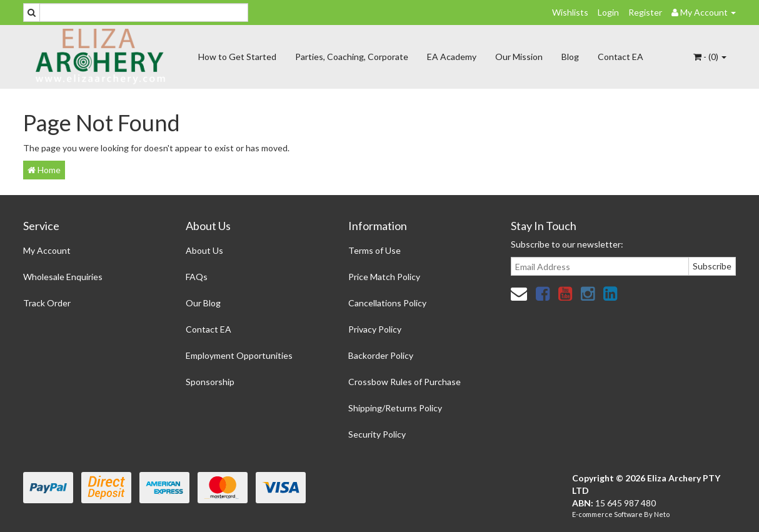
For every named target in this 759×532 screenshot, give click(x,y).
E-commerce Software (607, 514)
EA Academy (452, 57)
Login (608, 12)
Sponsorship (210, 382)
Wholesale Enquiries (63, 277)
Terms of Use (374, 250)
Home (44, 170)
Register (645, 12)
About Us (204, 250)
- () (710, 57)
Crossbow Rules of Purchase (405, 382)
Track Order (47, 303)
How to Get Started (237, 57)
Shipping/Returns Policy (395, 408)
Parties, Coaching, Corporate (352, 57)
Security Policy (377, 434)
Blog (570, 57)
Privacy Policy (375, 329)
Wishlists (570, 12)
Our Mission (519, 57)
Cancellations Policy (387, 303)
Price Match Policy (384, 277)
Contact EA (621, 57)
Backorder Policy (381, 355)
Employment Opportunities (239, 355)
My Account (47, 250)
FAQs (197, 277)
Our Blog (203, 303)
